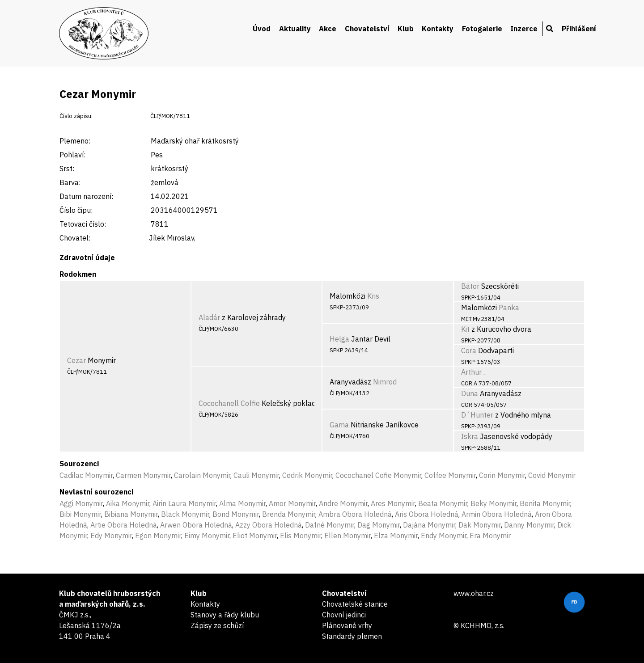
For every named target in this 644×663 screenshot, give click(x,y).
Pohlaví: (72, 155)
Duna (470, 393)
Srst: (67, 169)
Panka (509, 308)
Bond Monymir (236, 514)
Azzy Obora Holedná (269, 525)
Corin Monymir (502, 475)
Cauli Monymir (256, 475)
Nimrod (385, 382)
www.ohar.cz (474, 593)
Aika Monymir (128, 503)
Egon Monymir (158, 536)
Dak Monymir (480, 525)
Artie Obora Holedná (124, 525)
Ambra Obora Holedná (355, 514)
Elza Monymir (396, 536)
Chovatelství (367, 29)
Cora (469, 351)
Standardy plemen (352, 636)
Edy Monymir (111, 536)
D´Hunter (477, 415)
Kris (373, 296)
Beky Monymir (494, 503)
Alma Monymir (242, 503)
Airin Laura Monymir (184, 503)
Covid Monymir (552, 475)
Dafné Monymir (330, 525)
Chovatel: (75, 238)
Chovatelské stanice (355, 604)
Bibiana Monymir (131, 514)
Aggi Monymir (81, 503)
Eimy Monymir (207, 536)
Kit (465, 329)
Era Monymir (490, 536)
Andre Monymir (343, 503)
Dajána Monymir (429, 525)
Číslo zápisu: (76, 116)
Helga (339, 339)
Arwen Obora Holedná (196, 525)
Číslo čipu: (76, 210)
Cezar (76, 360)
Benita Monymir (545, 503)
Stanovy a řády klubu (225, 615)
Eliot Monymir (255, 536)
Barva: (70, 182)
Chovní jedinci (344, 615)
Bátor (470, 286)
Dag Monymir (379, 525)
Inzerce (524, 29)
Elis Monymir (301, 536)
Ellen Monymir (347, 536)
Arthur (471, 372)
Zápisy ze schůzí (217, 625)
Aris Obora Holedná (427, 514)
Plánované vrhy (347, 625)
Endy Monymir (444, 536)
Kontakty (438, 29)
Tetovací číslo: (83, 224)
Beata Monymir (443, 503)
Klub (406, 29)
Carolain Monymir (202, 475)
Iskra (470, 436)
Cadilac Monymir (86, 475)
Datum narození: (86, 196)
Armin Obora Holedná (497, 514)
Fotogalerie (482, 29)
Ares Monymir (393, 503)
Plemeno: (75, 141)
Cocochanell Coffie (229, 403)
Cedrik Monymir (307, 475)
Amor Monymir (292, 503)
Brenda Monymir (289, 514)
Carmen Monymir (143, 475)
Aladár (209, 317)
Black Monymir (185, 514)
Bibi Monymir (80, 514)
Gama (339, 425)
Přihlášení (579, 29)
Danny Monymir (529, 525)
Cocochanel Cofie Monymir (378, 475)
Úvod (262, 29)
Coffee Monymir (450, 475)
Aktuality (295, 29)
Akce (328, 29)
